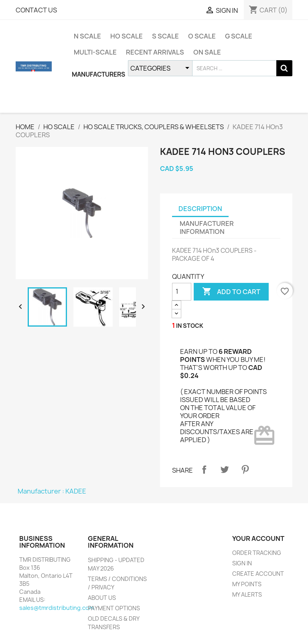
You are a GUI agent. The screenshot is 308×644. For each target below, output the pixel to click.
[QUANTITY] (182, 292)
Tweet (225, 469)
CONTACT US (36, 10)
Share (204, 469)
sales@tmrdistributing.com (57, 608)
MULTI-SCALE (95, 52)
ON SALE (207, 52)
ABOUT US (102, 598)
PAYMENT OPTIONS (114, 608)
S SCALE (165, 36)
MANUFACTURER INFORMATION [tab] (207, 228)
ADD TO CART (231, 292)
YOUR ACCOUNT (258, 538)
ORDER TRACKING (257, 553)
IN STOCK (190, 326)
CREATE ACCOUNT (258, 574)
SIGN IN (242, 563)
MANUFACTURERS (98, 74)
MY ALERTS (247, 594)
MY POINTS (247, 584)
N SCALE (87, 36)
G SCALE (239, 36)
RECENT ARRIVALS (155, 52)
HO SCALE (127, 36)
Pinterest (245, 469)
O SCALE (202, 36)
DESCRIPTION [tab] (200, 209)
